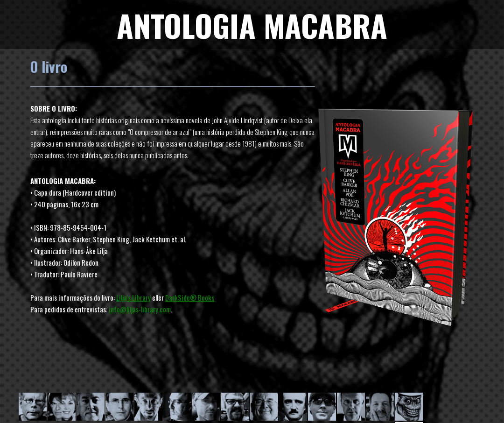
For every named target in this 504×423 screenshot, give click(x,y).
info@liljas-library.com (140, 309)
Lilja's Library (133, 297)
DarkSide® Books (190, 297)
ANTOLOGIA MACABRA (252, 25)
